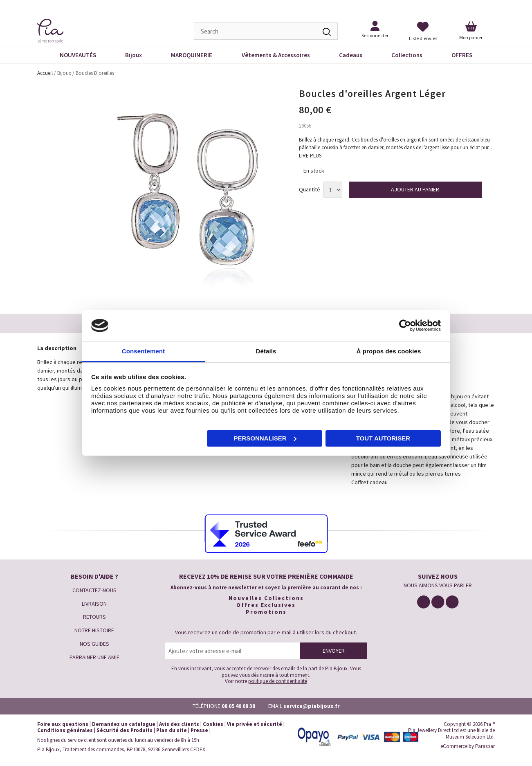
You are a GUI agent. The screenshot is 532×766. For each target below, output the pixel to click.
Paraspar (485, 746)
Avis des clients (179, 724)
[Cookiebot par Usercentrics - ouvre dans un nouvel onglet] (405, 326)
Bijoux (134, 55)
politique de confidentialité (278, 681)
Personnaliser (265, 438)
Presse (199, 730)
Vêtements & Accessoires (276, 55)
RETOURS (94, 617)
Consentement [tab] (143, 351)
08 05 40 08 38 (238, 706)
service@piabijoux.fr (312, 706)
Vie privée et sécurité (255, 724)
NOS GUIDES (94, 644)
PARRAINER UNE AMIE (94, 657)
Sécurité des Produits (125, 730)
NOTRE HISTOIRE (94, 630)
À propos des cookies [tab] (389, 351)
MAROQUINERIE (192, 55)
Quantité (310, 190)
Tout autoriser (383, 438)
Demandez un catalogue (124, 724)
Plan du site (172, 730)
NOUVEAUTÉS (78, 55)
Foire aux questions (63, 724)
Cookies (213, 724)
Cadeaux (351, 55)
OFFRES (462, 55)
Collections (407, 55)
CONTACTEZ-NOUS (94, 590)
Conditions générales (65, 730)
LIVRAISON (94, 604)
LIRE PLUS (310, 156)
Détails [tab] (266, 351)
